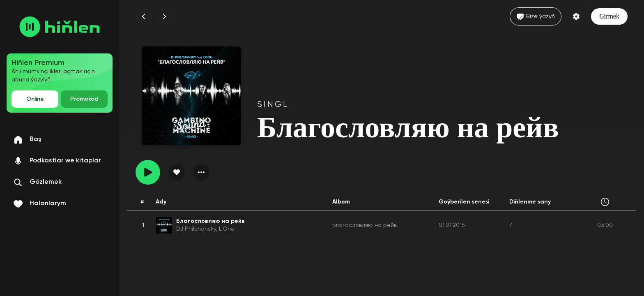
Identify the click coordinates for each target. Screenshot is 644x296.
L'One (227, 229)
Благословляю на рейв (365, 225)
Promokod (84, 99)
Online (35, 99)
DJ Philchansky (196, 229)
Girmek (609, 16)
